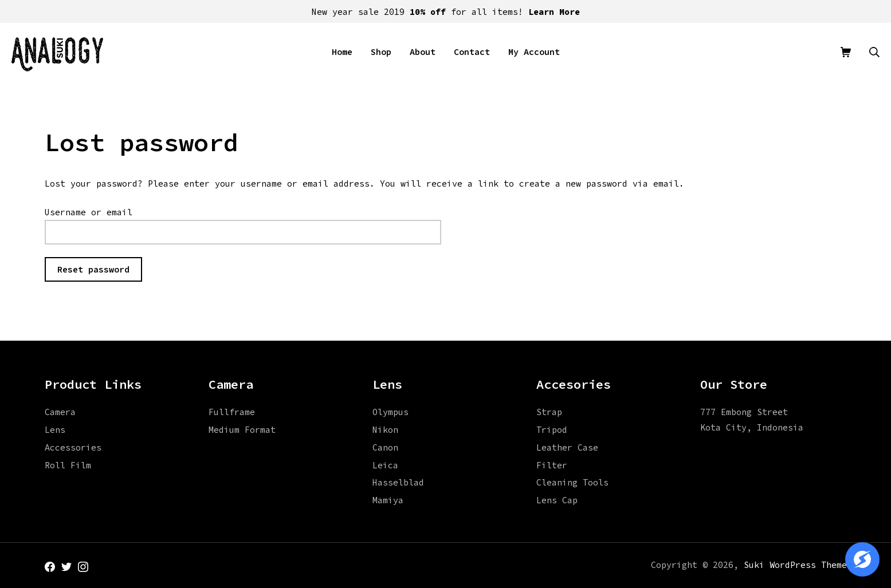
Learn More (554, 12)
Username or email (89, 212)
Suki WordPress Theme (795, 565)
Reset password (93, 269)
